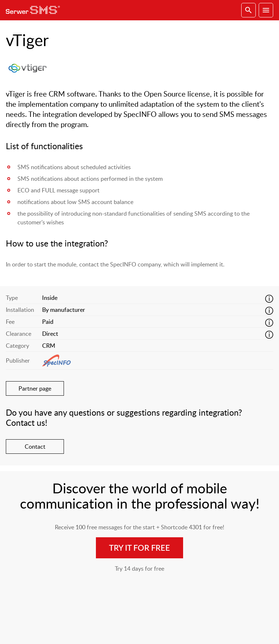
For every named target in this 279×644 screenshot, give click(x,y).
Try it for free (139, 548)
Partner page (35, 388)
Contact (35, 447)
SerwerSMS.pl (35, 10)
